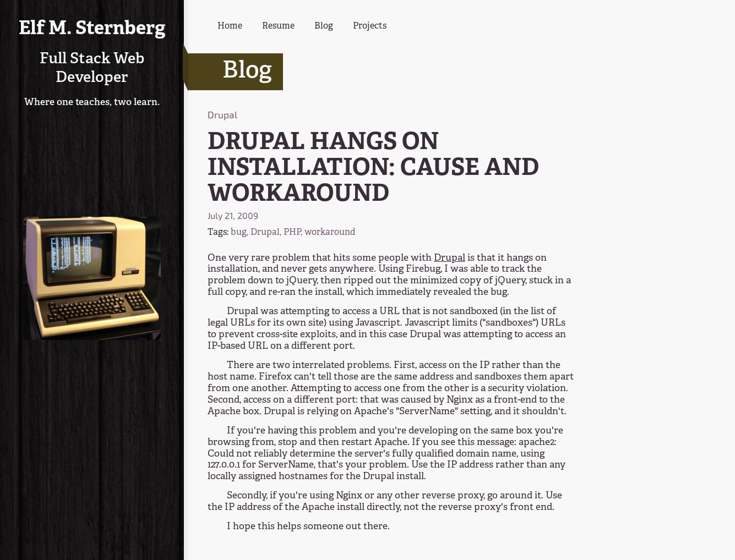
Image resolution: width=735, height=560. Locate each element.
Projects (370, 26)
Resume (278, 26)
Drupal (450, 258)
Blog (324, 26)
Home (230, 26)
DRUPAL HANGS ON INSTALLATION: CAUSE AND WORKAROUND (373, 169)
